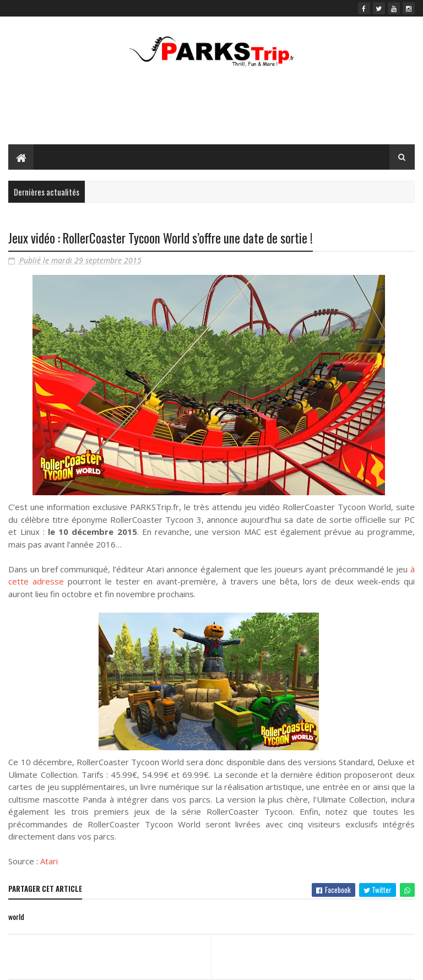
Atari (49, 861)
